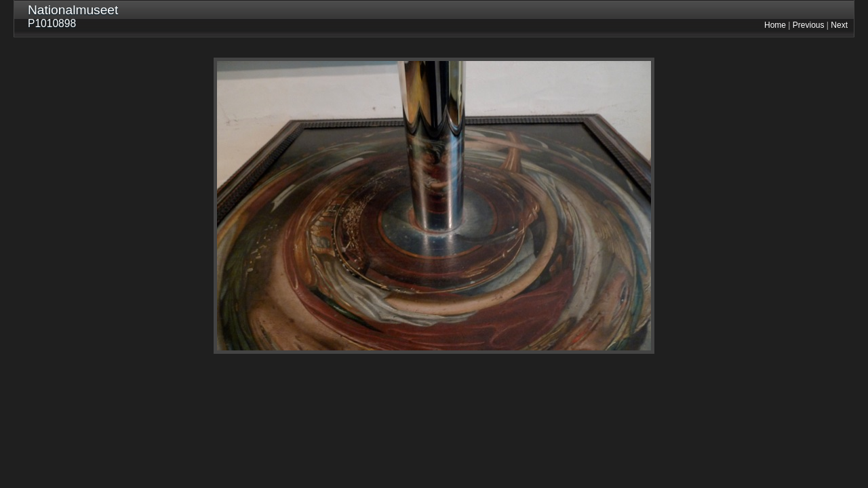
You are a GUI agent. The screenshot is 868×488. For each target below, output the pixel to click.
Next (839, 25)
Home (775, 25)
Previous (809, 25)
